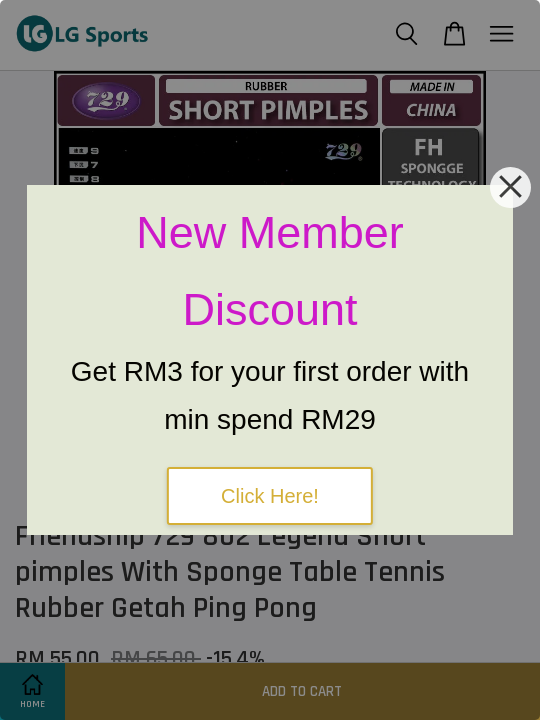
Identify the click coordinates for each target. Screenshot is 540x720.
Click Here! (270, 496)
